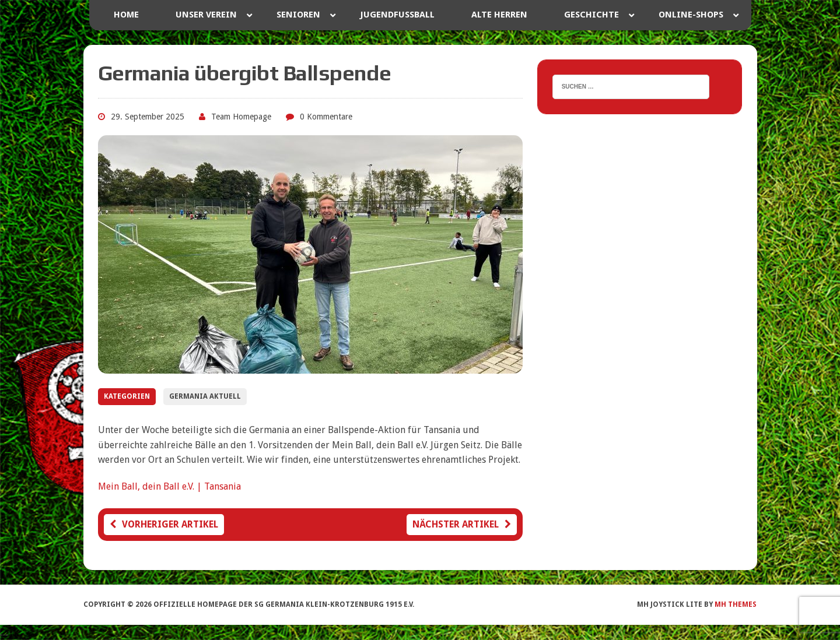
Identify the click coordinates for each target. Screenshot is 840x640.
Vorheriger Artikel (164, 524)
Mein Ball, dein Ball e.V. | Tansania (169, 486)
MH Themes (736, 604)
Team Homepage (241, 117)
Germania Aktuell (205, 396)
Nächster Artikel (462, 524)
